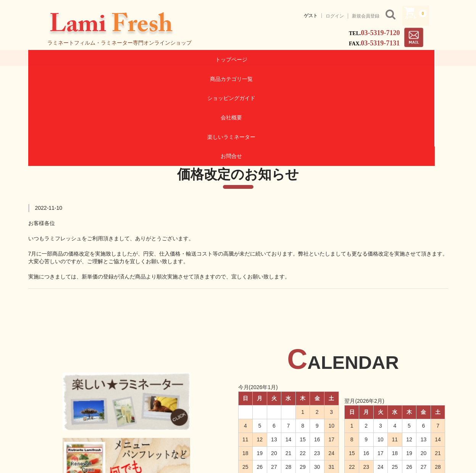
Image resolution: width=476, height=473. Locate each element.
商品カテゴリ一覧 (133, 59)
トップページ (63, 59)
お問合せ (413, 59)
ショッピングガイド (203, 59)
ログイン (335, 16)
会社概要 (273, 59)
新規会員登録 (366, 16)
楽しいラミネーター (343, 59)
